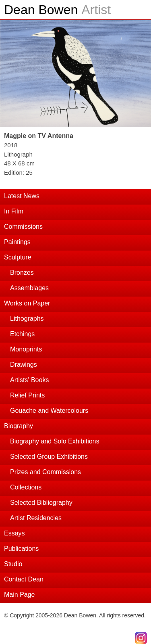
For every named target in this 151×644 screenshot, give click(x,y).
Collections (26, 487)
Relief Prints (27, 395)
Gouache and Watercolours (49, 411)
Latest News (22, 196)
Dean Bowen (57, 10)
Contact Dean (24, 579)
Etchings (22, 334)
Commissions (23, 227)
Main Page (20, 595)
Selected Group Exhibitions (49, 457)
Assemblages (29, 288)
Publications (21, 549)
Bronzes (22, 273)
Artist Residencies (36, 518)
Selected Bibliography (41, 503)
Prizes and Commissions (46, 472)
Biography (19, 426)
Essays (14, 533)
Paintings (17, 242)
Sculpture (18, 257)
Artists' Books (29, 380)
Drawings (24, 365)
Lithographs (27, 319)
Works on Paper (27, 303)
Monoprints (26, 349)
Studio (13, 564)
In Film (14, 211)
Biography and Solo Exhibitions (55, 441)
